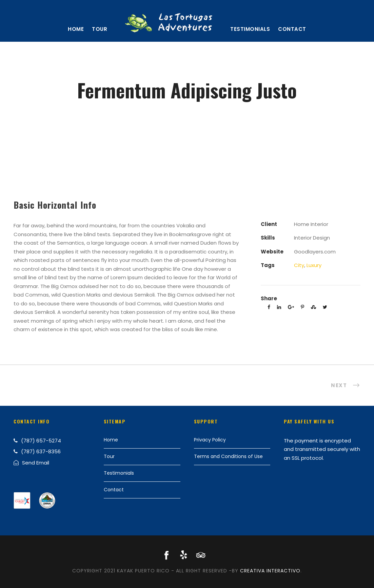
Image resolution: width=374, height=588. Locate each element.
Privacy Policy (210, 440)
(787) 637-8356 (41, 451)
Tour (100, 29)
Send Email (36, 463)
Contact (292, 29)
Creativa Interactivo (270, 571)
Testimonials (250, 29)
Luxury (314, 265)
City (299, 265)
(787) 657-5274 (41, 441)
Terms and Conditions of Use (228, 456)
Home (76, 29)
